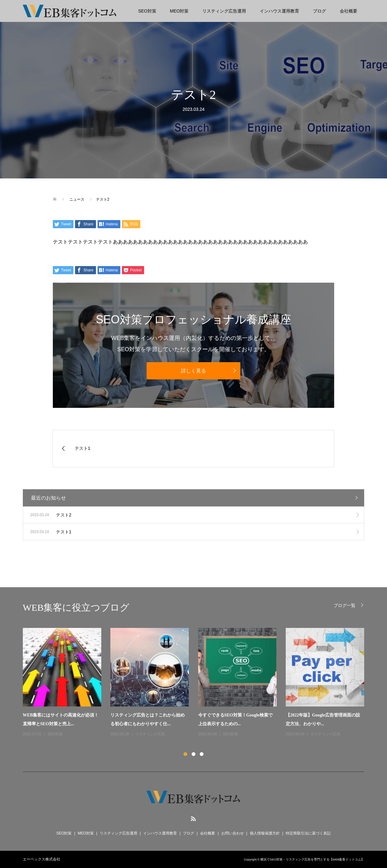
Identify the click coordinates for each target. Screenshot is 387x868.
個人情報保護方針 (265, 833)
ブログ (319, 11)
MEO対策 (179, 11)
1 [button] (185, 754)
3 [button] (202, 754)
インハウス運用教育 (279, 11)
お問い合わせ (233, 833)
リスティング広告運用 (224, 11)
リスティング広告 (150, 734)
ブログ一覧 (344, 605)
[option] (198, 683)
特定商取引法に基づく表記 (308, 833)
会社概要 (349, 11)
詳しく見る (193, 371)
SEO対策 (147, 11)
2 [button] (193, 754)
